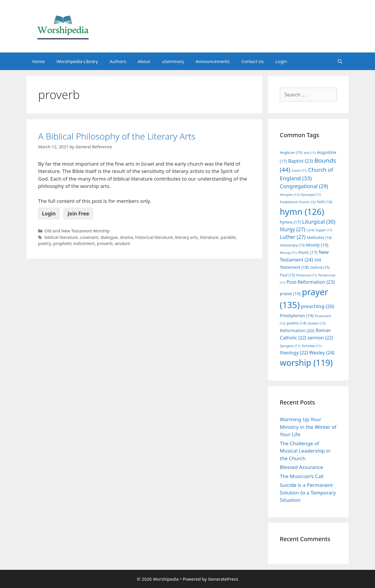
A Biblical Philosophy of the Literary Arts (117, 136)
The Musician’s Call (302, 476)
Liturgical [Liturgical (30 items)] (319, 222)
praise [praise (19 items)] (290, 293)
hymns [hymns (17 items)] (290, 222)
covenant (89, 237)
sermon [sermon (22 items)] (321, 338)
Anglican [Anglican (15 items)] (291, 152)
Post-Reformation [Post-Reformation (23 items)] (311, 282)
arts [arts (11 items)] (310, 153)
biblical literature (61, 237)
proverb (105, 243)
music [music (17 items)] (308, 252)
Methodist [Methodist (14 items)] (319, 238)
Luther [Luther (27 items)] (293, 237)
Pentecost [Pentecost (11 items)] (307, 275)
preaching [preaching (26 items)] (318, 306)
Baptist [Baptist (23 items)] (301, 161)
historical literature (154, 237)
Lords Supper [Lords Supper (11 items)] (319, 230)
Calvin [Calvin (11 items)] (299, 171)
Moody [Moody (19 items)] (317, 245)
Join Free (78, 214)
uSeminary (173, 61)
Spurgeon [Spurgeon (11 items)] (290, 346)
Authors (118, 61)
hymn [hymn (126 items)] (302, 211)
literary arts (186, 237)
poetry (45, 243)
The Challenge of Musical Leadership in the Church (305, 451)
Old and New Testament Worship (77, 231)
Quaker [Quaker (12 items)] (317, 323)
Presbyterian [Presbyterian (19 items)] (297, 315)
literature (209, 237)
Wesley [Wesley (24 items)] (322, 353)
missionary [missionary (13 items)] (292, 245)
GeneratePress (223, 579)
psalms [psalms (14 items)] (296, 323)
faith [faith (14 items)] (325, 202)
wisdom (123, 243)
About (144, 61)
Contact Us (253, 61)
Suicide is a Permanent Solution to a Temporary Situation (308, 492)
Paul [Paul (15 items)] (287, 275)
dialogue (109, 237)
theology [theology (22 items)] (294, 353)
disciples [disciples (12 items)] (290, 194)
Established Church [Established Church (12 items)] (298, 202)
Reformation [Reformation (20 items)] (297, 330)
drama (127, 237)
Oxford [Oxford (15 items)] (320, 267)
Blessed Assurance (301, 467)
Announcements (213, 61)
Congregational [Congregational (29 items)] (304, 186)
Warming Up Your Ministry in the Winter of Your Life (308, 427)
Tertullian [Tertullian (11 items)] (312, 346)
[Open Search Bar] (340, 61)
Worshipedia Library (77, 61)
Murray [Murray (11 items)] (288, 253)
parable (228, 237)
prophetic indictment (74, 243)
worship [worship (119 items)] (306, 363)
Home (39, 61)
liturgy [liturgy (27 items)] (293, 229)
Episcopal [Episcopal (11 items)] (311, 195)
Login (281, 61)
